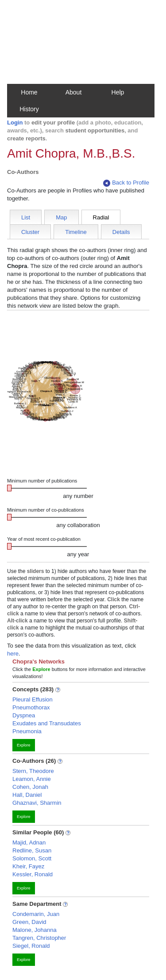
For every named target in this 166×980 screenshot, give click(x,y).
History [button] (29, 109)
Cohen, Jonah (30, 787)
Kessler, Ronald (33, 874)
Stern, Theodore (33, 771)
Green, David (29, 922)
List (26, 217)
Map (61, 217)
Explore (24, 745)
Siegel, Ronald (31, 946)
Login (15, 122)
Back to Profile (126, 183)
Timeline (76, 232)
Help (118, 92)
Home (29, 92)
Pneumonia (27, 731)
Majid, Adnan (29, 842)
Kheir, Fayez (28, 866)
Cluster (30, 232)
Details (121, 232)
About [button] (74, 92)
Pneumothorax (31, 707)
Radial (101, 217)
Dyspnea (24, 715)
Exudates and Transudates (47, 723)
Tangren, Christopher (39, 938)
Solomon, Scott (32, 858)
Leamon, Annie (32, 779)
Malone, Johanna (35, 930)
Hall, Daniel (27, 795)
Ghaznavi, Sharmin (37, 803)
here (13, 654)
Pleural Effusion (33, 699)
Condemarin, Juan (36, 914)
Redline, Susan (32, 850)
